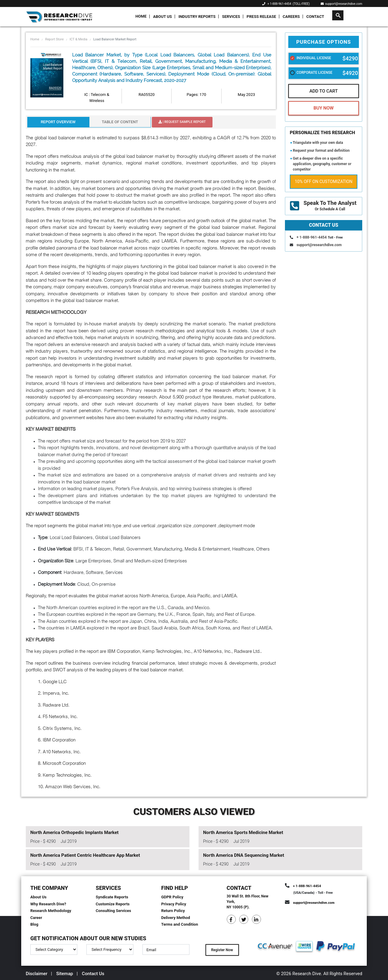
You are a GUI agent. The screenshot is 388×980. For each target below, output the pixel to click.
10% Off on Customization (324, 181)
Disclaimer (37, 974)
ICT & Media (78, 39)
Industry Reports (197, 17)
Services (231, 17)
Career (36, 918)
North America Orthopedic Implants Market (74, 832)
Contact (315, 17)
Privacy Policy (174, 904)
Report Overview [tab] (58, 122)
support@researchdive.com (342, 4)
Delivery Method (176, 918)
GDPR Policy (172, 897)
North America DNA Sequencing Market (244, 855)
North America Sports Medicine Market (243, 832)
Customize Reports (113, 904)
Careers (291, 17)
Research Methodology (51, 911)
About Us (162, 17)
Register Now (222, 950)
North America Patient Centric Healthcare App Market (85, 855)
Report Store (54, 39)
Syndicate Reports (112, 897)
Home (141, 16)
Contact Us (93, 974)
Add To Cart (324, 91)
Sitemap (65, 974)
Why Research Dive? (48, 904)
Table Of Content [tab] (120, 122)
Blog (34, 924)
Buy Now (323, 108)
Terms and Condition (180, 924)
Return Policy (173, 911)
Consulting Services (114, 911)
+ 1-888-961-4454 (279, 4)
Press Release (261, 17)
